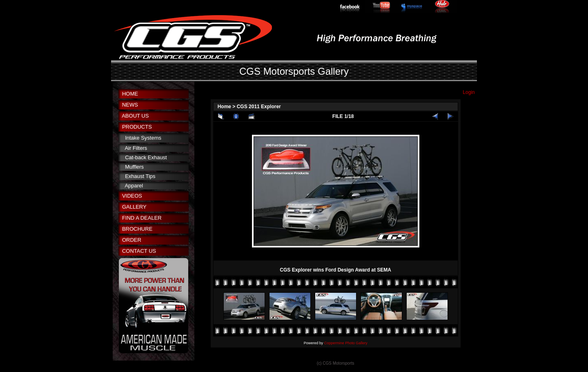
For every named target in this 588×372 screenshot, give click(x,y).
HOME (130, 94)
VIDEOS (132, 196)
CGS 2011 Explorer (259, 107)
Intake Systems (143, 138)
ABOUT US (135, 116)
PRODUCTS (137, 127)
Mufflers (134, 167)
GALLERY (134, 207)
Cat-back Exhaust (146, 157)
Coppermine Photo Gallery (346, 343)
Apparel (134, 186)
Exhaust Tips (140, 176)
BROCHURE (137, 229)
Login (469, 92)
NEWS (130, 105)
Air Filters (136, 148)
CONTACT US (139, 251)
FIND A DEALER (142, 218)
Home (224, 107)
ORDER (132, 240)
